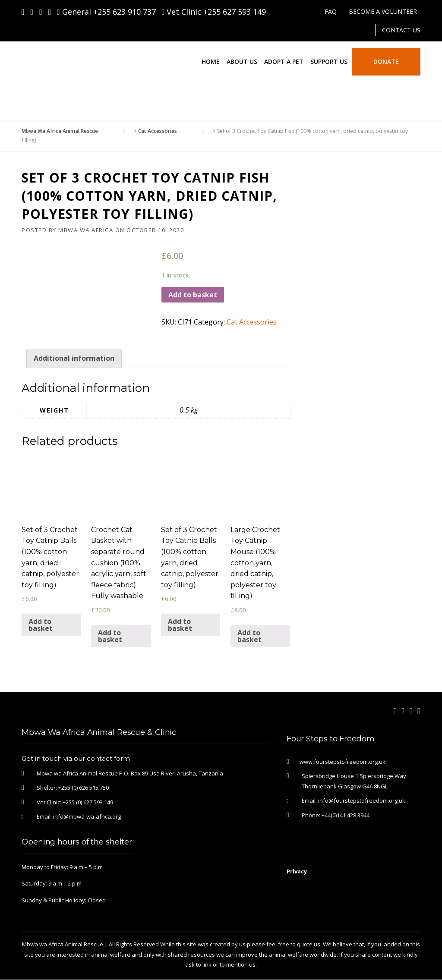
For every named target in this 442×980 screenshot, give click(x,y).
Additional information (74, 358)
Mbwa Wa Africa (86, 230)
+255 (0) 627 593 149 (88, 802)
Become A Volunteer (383, 11)
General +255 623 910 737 (106, 12)
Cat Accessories (252, 322)
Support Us (329, 61)
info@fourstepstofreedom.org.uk (362, 800)
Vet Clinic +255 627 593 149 (214, 12)
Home (211, 61)
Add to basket (193, 295)
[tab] (74, 358)
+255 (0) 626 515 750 (84, 788)
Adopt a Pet (284, 61)
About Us (242, 61)
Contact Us (401, 30)
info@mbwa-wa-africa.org (87, 816)
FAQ (331, 11)
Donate (386, 61)
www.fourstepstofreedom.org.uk (343, 762)
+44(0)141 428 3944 (346, 815)
